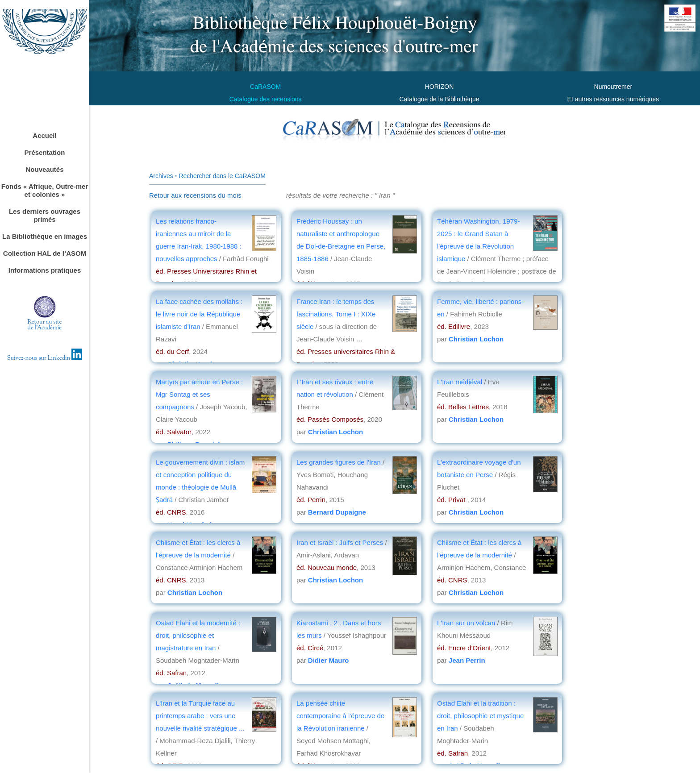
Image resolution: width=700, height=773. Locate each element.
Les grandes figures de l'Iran (340, 462)
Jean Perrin (467, 660)
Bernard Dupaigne (337, 512)
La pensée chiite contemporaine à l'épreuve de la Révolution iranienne (340, 716)
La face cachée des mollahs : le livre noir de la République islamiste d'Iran (199, 314)
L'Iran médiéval (460, 382)
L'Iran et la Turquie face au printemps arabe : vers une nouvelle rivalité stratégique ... (200, 716)
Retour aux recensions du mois (195, 195)
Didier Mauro (329, 660)
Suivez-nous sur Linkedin (45, 358)
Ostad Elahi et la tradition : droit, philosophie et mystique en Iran (480, 716)
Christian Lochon (476, 339)
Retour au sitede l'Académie (45, 325)
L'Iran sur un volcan (466, 623)
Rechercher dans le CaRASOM (222, 176)
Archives (161, 176)
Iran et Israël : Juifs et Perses (340, 542)
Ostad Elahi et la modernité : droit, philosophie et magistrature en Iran (198, 635)
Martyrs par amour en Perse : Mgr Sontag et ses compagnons (199, 394)
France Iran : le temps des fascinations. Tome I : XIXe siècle (336, 314)
